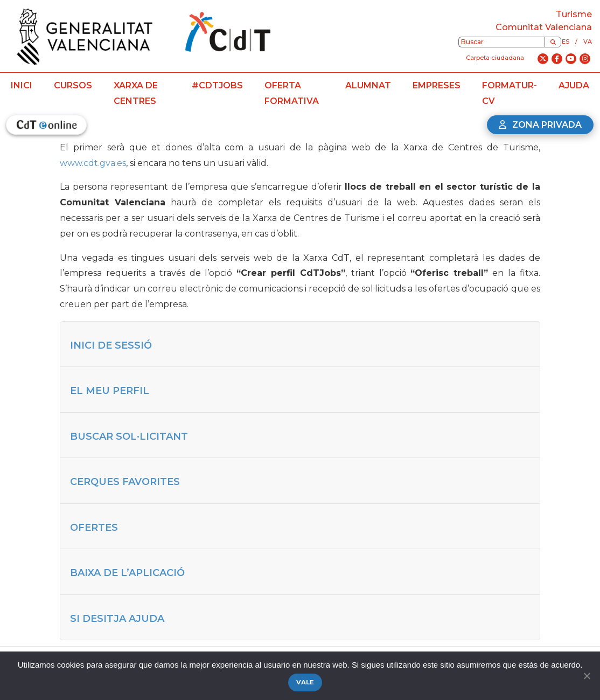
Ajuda (574, 85)
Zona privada (540, 125)
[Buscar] (553, 42)
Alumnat (368, 85)
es (566, 41)
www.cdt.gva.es (93, 163)
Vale (306, 682)
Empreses (437, 85)
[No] (587, 676)
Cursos (73, 85)
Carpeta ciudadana (495, 58)
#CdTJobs (217, 85)
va (588, 41)
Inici (22, 85)
